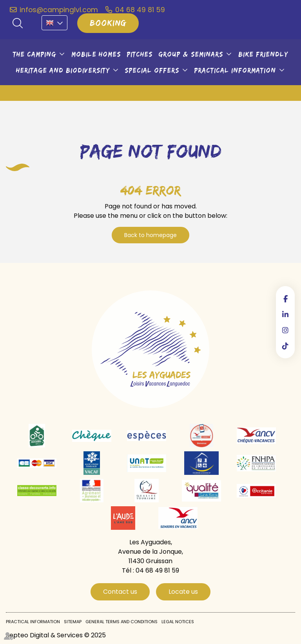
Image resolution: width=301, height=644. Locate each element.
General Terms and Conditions (121, 622)
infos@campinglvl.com (59, 10)
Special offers (152, 70)
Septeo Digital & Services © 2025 (56, 635)
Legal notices (178, 622)
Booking (108, 23)
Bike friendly (263, 54)
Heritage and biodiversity (63, 70)
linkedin (285, 314)
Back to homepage (150, 235)
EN (54, 23)
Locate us (183, 592)
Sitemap (73, 622)
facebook (285, 299)
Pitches (140, 54)
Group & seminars (191, 54)
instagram (285, 330)
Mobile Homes (96, 54)
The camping (34, 54)
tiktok (285, 346)
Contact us (120, 592)
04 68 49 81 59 (140, 10)
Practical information (235, 70)
